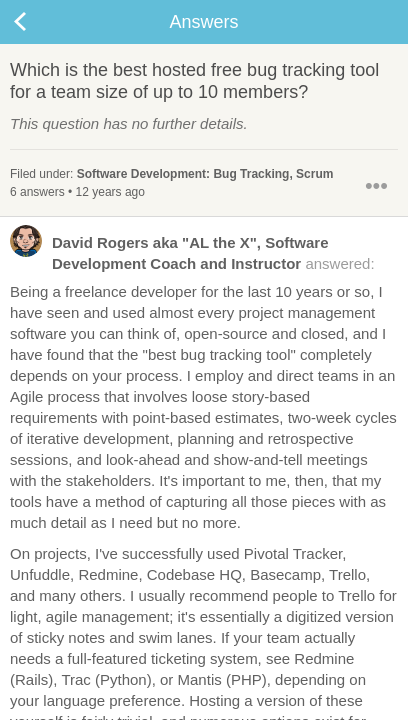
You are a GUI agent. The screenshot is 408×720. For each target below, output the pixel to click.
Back (40, 22)
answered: (192, 252)
